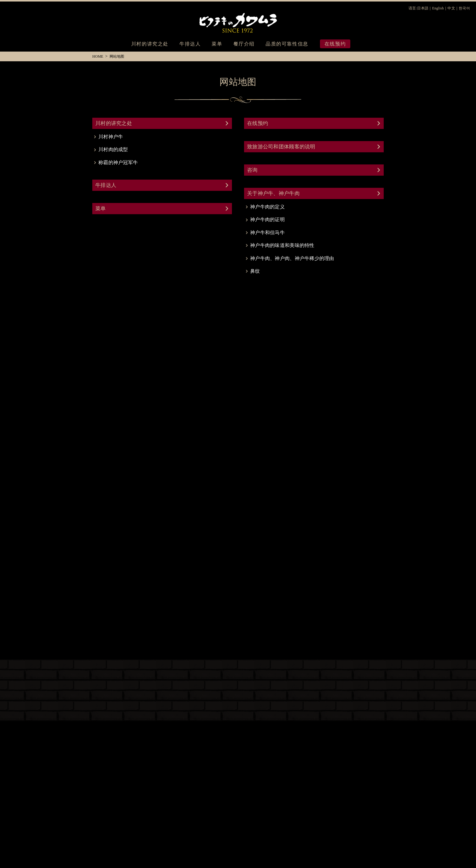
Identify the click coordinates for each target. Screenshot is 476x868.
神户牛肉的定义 (267, 207)
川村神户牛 (111, 137)
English (438, 8)
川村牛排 (238, 21)
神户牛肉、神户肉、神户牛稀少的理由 (292, 258)
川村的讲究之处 (150, 44)
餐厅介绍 (244, 44)
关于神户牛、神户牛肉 (273, 193)
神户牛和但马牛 (267, 233)
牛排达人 (190, 44)
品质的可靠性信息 (287, 44)
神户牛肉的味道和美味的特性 (282, 245)
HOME (98, 56)
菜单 (217, 44)
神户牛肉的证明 (267, 220)
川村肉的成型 (113, 149)
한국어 (464, 8)
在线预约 (258, 123)
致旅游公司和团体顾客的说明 (281, 147)
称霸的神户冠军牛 (118, 162)
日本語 (423, 8)
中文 (451, 8)
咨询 (252, 170)
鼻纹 (255, 271)
